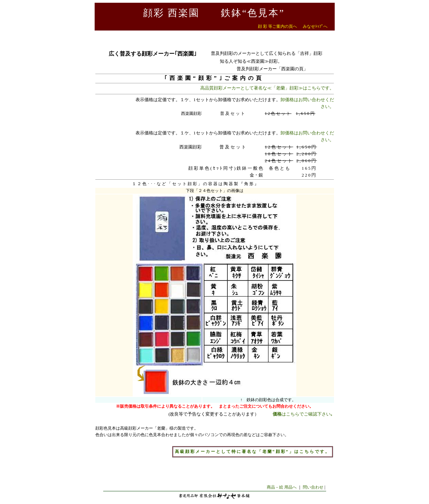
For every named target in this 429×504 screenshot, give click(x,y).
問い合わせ (313, 487)
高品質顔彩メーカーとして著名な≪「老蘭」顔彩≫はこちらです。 (267, 88)
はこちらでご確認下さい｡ (303, 414)
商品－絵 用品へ (282, 487)
